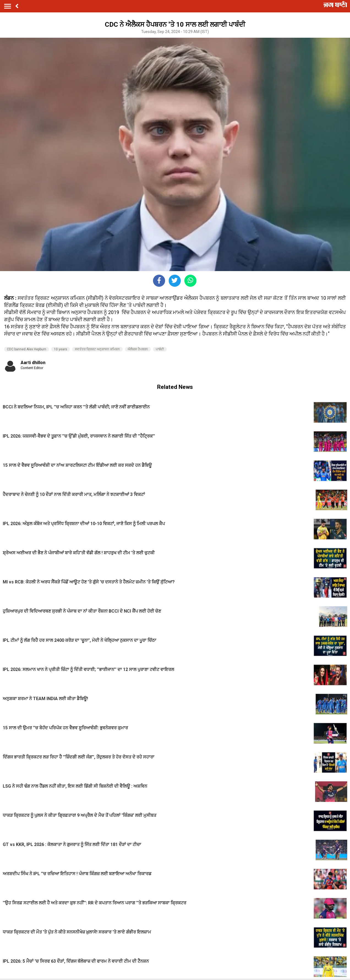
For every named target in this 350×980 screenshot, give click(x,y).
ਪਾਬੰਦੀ (160, 349)
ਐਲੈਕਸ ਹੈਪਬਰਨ (138, 349)
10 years (61, 349)
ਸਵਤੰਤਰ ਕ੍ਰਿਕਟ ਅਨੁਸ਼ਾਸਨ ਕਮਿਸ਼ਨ (97, 349)
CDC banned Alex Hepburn (27, 349)
